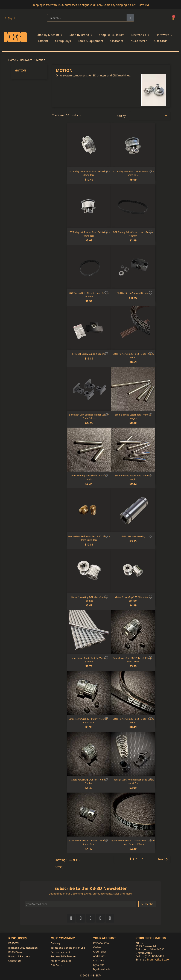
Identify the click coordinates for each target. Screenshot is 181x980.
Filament (42, 41)
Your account (104, 938)
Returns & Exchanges (63, 956)
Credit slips (100, 952)
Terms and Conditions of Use (68, 948)
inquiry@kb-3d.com (159, 959)
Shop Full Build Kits (112, 35)
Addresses (99, 956)
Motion (20, 70)
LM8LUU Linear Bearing (133, 536)
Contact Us (15, 961)
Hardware (164, 35)
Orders (97, 947)
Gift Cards (57, 965)
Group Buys (63, 41)
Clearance (117, 41)
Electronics (140, 35)
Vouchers (99, 960)
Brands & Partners (19, 956)
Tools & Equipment (91, 41)
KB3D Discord (16, 952)
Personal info (101, 943)
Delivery (56, 943)
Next (164, 859)
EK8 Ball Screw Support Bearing (133, 293)
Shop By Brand (81, 35)
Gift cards (161, 41)
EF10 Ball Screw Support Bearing (89, 354)
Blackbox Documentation (23, 948)
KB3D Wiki (14, 943)
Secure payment (60, 952)
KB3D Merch (139, 41)
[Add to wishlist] (106, 171)
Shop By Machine (49, 35)
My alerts (99, 965)
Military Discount (61, 961)
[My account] (11, 18)
